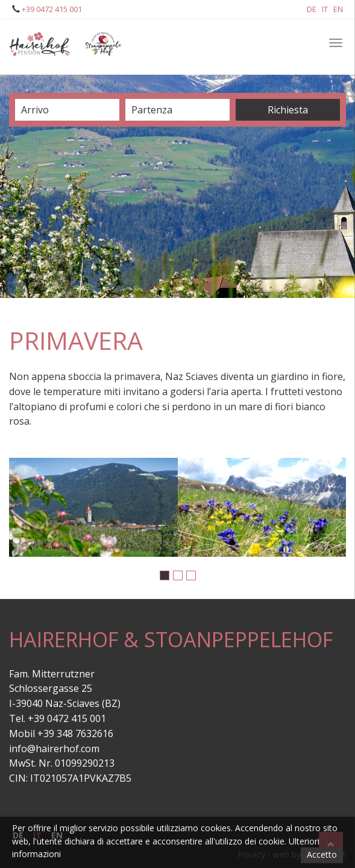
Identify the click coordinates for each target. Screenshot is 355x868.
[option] (93, 507)
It (325, 9)
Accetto (322, 854)
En (338, 9)
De (312, 9)
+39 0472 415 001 (51, 9)
